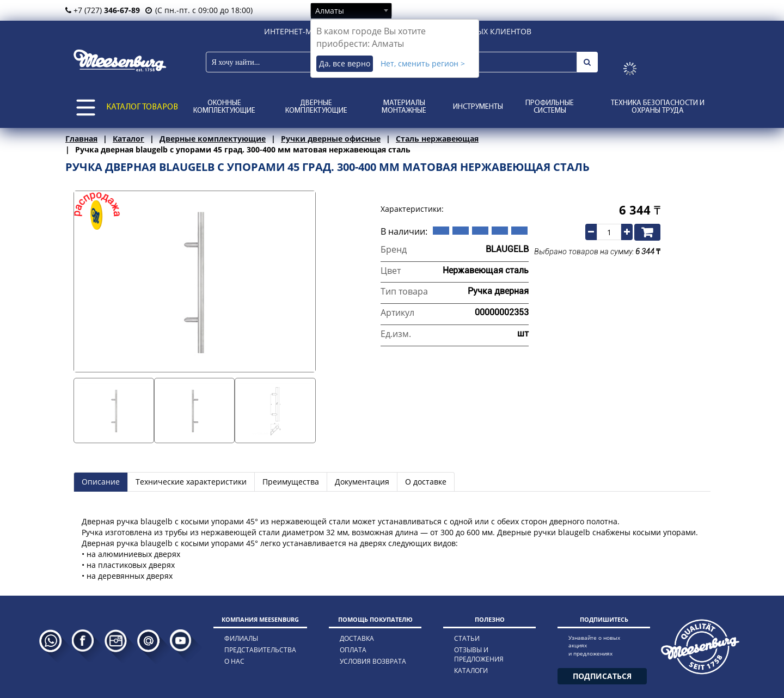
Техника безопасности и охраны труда (658, 107)
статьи (467, 638)
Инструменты (478, 107)
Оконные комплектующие (224, 107)
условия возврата (373, 661)
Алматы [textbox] (330, 11)
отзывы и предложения (479, 654)
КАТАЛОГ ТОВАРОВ (142, 107)
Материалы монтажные (404, 107)
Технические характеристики (191, 482)
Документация (362, 482)
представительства (260, 650)
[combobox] (351, 10)
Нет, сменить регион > (423, 63)
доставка (357, 638)
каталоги (471, 671)
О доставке (426, 482)
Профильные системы (550, 107)
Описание (101, 482)
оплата (353, 650)
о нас (234, 661)
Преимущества (291, 482)
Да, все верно (345, 63)
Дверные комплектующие (316, 107)
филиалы (241, 638)
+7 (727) (103, 10)
